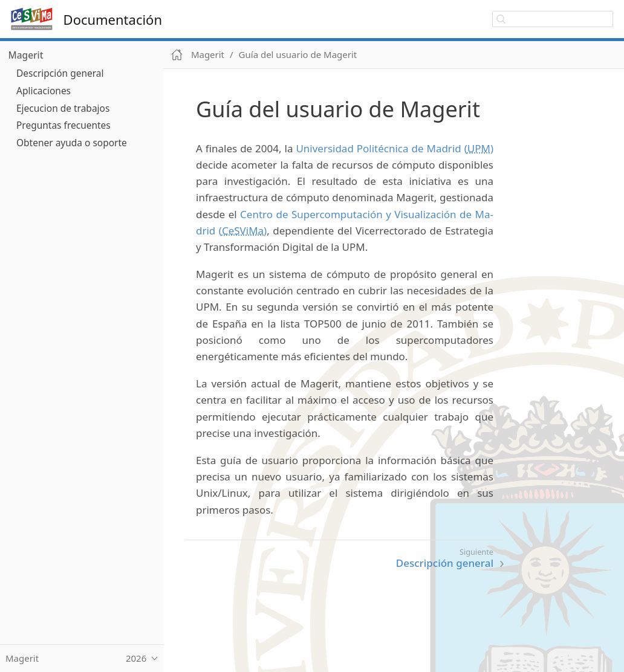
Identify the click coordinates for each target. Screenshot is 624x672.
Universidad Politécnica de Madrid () (395, 148)
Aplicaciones (44, 91)
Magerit (26, 55)
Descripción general (60, 73)
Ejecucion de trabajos (63, 108)
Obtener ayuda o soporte (72, 143)
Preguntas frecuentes (63, 125)
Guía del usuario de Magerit (298, 54)
